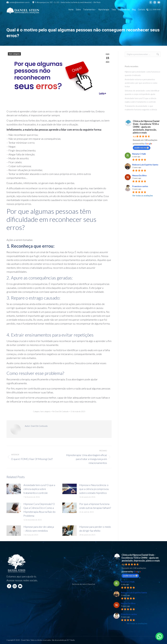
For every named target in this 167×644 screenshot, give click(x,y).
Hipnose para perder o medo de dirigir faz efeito (95, 529)
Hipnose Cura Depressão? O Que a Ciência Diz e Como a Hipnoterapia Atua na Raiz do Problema (39, 510)
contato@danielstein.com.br (18, 2)
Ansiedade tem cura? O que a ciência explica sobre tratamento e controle (39, 489)
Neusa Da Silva (139, 175)
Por (60, 411)
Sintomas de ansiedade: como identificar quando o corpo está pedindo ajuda (142, 92)
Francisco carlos (140, 186)
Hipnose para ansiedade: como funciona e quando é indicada (142, 73)
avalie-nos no (142, 148)
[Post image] (14, 489)
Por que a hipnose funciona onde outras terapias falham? (95, 506)
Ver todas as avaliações (143, 195)
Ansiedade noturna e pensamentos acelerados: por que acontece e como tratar (141, 83)
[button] (159, 636)
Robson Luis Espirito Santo (145, 165)
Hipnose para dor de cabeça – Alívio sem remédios (39, 529)
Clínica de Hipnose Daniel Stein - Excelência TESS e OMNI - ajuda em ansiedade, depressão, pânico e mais (146, 127)
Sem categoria (14, 54)
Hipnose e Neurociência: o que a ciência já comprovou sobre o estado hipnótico (94, 489)
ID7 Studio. (71, 640)
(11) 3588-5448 (153, 10)
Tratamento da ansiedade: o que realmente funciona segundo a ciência (141, 108)
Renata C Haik (139, 154)
